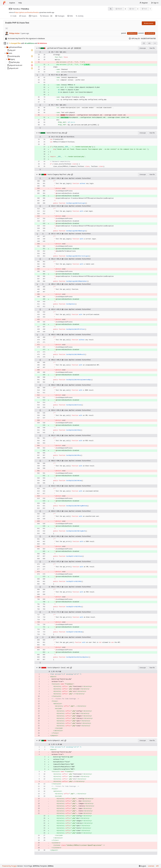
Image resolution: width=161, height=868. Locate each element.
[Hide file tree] (5, 43)
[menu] (155, 43)
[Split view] (149, 43)
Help (20, 3)
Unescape (143, 48)
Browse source (149, 23)
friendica (16, 9)
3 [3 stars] (138, 9)
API (157, 866)
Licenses (151, 866)
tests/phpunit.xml (56, 741)
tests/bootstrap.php (56, 133)
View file (152, 48)
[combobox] (144, 43)
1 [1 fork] (150, 9)
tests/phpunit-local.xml (58, 668)
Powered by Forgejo (10, 866)
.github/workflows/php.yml (58, 48)
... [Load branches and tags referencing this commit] (7, 28)
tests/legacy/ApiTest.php (59, 175)
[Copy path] (72, 48)
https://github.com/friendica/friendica (27, 12)
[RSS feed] (111, 9)
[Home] (4, 3)
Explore (12, 3)
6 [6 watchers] (125, 9)
